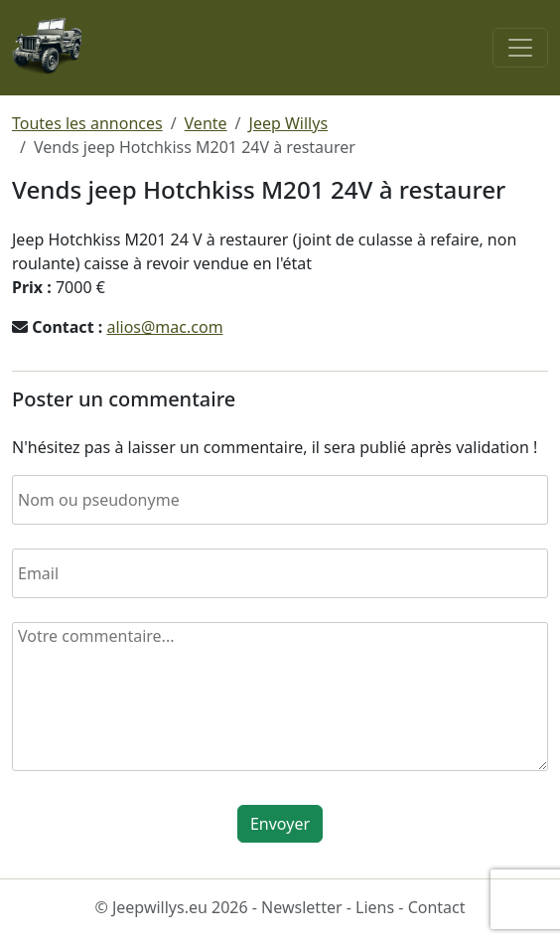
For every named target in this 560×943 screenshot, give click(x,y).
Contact (437, 907)
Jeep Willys (289, 123)
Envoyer (280, 824)
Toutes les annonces (87, 123)
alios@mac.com (164, 327)
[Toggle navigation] (520, 48)
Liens (375, 907)
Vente (206, 123)
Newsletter (301, 907)
